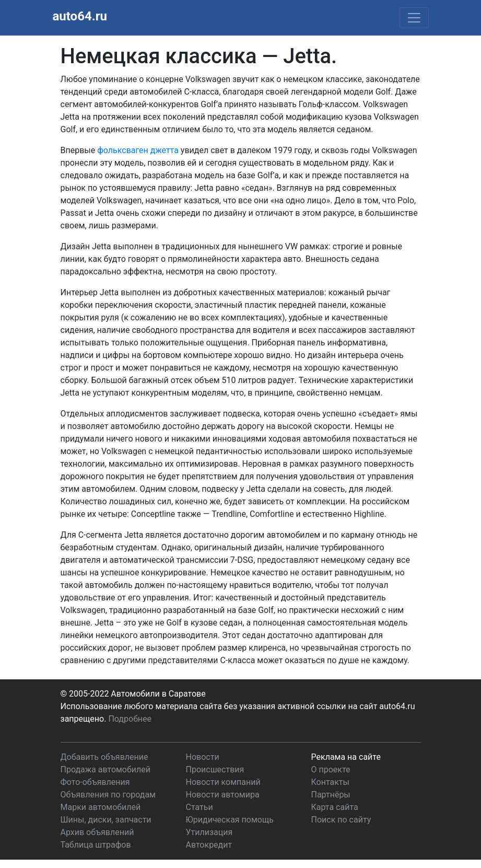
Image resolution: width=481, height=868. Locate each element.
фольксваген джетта (138, 150)
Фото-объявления (95, 782)
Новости (203, 757)
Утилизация (209, 832)
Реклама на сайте (346, 757)
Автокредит (209, 845)
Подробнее (130, 719)
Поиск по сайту (341, 820)
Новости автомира (223, 795)
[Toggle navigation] (414, 18)
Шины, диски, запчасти (106, 820)
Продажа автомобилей (105, 769)
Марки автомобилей (101, 807)
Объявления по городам (108, 795)
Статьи (200, 807)
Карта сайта (335, 807)
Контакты (330, 782)
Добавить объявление (104, 757)
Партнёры (331, 795)
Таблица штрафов (96, 845)
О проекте (331, 769)
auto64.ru (80, 16)
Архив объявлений (97, 832)
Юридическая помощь (230, 820)
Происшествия (215, 769)
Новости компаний (223, 782)
